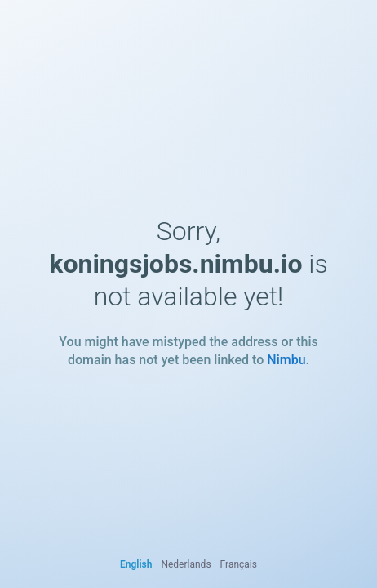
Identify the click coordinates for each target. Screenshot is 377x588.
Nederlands (186, 564)
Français (239, 564)
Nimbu (286, 360)
